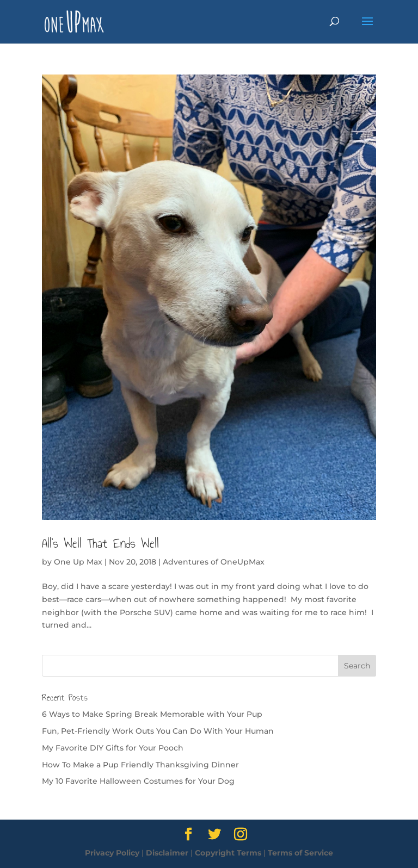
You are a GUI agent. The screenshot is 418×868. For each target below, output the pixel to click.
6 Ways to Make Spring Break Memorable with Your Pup (152, 714)
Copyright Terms (228, 853)
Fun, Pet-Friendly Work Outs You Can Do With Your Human (158, 731)
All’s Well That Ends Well (100, 543)
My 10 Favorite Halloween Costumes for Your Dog (138, 781)
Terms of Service (300, 853)
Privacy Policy (112, 853)
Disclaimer (167, 853)
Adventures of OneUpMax (214, 562)
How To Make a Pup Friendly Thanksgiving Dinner (140, 765)
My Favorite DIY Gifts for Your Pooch (113, 748)
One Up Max (78, 562)
